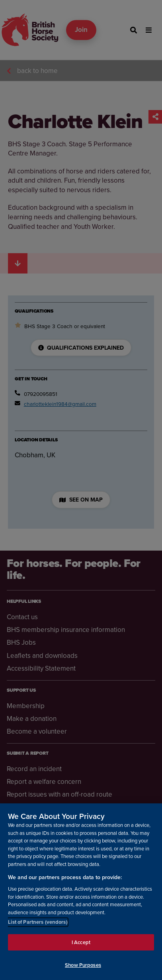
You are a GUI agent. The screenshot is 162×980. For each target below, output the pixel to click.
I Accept (81, 942)
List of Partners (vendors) (38, 922)
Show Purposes (83, 965)
